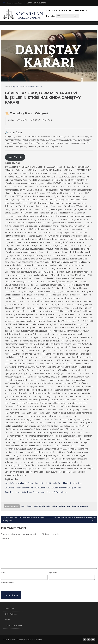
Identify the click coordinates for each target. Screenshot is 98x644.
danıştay (29, 506)
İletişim (50, 16)
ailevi (23, 506)
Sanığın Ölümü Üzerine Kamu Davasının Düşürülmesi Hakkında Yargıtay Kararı (23, 519)
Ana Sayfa (52, 11)
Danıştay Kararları (12, 506)
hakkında (55, 506)
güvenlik (42, 506)
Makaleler (82, 11)
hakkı (48, 506)
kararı (74, 506)
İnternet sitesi (7, 583)
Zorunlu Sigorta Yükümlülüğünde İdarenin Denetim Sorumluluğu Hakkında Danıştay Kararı (44, 483)
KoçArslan (66, 11)
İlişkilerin (62, 506)
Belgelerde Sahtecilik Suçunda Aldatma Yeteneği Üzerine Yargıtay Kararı (74, 519)
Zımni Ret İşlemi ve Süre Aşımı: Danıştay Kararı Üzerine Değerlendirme (36, 492)
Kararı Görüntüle (15, 157)
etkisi (36, 506)
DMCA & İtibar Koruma (13, 625)
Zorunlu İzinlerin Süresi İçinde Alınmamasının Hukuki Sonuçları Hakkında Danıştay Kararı (43, 488)
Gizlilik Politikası (11, 614)
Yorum (5, 538)
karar (69, 506)
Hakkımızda (9, 608)
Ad (3, 572)
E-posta (53, 572)
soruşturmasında (83, 506)
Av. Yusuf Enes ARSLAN (33, 87)
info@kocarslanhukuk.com (13, 3)
